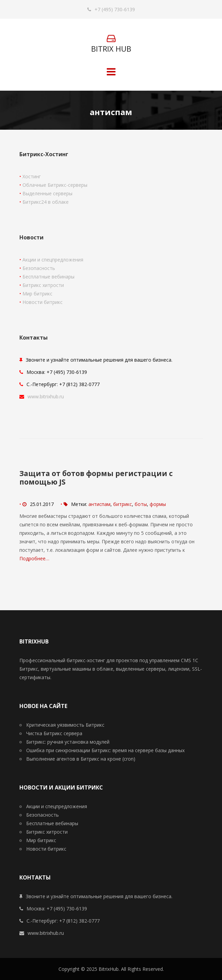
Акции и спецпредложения (53, 260)
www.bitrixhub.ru (46, 396)
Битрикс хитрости (43, 285)
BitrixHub (109, 969)
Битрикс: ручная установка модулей (68, 742)
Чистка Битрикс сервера (54, 733)
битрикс (123, 504)
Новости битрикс (42, 302)
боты (141, 504)
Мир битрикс (37, 294)
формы (158, 504)
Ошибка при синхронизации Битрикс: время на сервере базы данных (105, 750)
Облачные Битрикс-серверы (55, 185)
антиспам (99, 504)
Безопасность (39, 268)
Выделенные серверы (47, 193)
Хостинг (32, 176)
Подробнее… (34, 558)
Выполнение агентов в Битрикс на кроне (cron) (81, 759)
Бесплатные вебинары (48, 277)
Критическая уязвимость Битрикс (65, 725)
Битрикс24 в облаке (46, 202)
